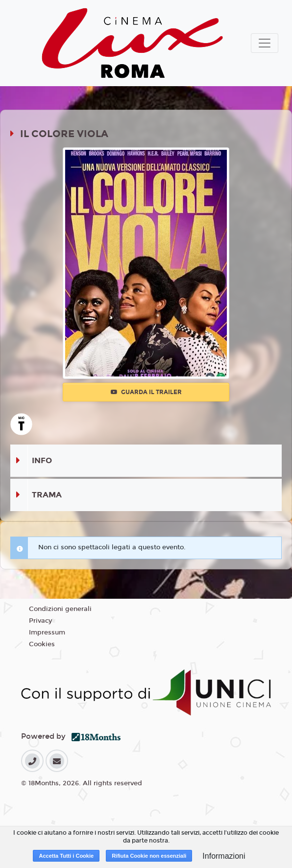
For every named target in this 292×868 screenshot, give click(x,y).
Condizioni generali (60, 609)
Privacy (40, 621)
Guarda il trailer (146, 392)
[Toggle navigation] (265, 43)
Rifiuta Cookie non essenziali (149, 856)
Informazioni (224, 856)
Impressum (47, 633)
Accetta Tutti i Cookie (66, 856)
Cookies (42, 644)
